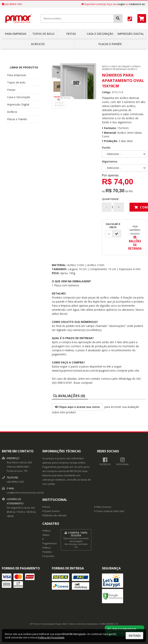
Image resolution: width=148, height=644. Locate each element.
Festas (71, 34)
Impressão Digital (131, 34)
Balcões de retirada (54, 515)
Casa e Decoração (100, 34)
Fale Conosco (103, 507)
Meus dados (47, 533)
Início (105, 66)
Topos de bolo (43, 34)
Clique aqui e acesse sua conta (77, 407)
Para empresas (16, 34)
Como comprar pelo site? (109, 511)
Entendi (135, 636)
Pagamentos (49, 542)
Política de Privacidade (51, 637)
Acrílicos (38, 44)
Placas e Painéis (110, 44)
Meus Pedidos (47, 550)
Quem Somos (51, 511)
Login (121, 4)
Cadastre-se (137, 4)
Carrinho (48, 556)
